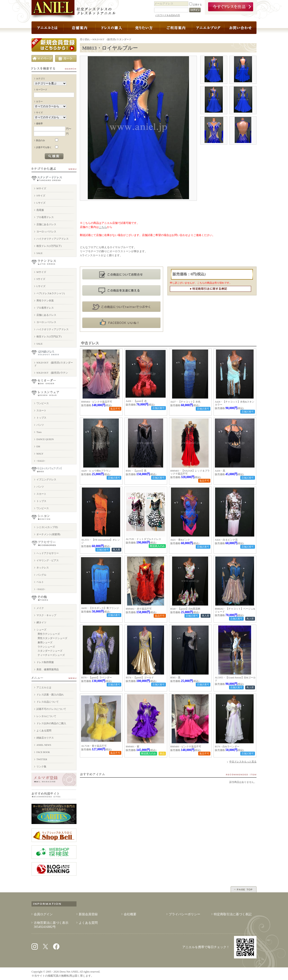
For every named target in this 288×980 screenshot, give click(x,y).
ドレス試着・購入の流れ (50, 695)
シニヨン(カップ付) (47, 527)
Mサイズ (41, 188)
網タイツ (41, 622)
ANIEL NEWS (44, 745)
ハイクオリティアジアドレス (53, 239)
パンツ (40, 425)
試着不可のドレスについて (51, 709)
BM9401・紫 (133, 746)
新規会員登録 (88, 914)
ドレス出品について (48, 702)
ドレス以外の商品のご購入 (51, 723)
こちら (103, 227)
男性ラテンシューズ (49, 634)
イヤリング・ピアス (48, 560)
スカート (41, 410)
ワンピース (43, 403)
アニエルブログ (208, 28)
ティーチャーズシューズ (51, 655)
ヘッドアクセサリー (48, 553)
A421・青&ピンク (180, 540)
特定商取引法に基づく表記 (233, 914)
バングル (41, 575)
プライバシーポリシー (184, 914)
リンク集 (41, 766)
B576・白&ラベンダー (227, 746)
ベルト (40, 582)
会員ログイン (43, 914)
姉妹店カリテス (45, 738)
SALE (39, 253)
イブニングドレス (46, 479)
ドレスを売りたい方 (144, 28)
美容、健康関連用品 (48, 669)
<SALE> (41, 461)
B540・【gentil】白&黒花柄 (185, 609)
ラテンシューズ (46, 647)
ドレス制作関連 (45, 662)
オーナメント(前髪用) (48, 534)
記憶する (196, 5)
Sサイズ (41, 196)
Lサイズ (41, 203)
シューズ (41, 630)
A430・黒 (220, 471)
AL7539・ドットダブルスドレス (143, 539)
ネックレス (43, 568)
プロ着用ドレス (45, 217)
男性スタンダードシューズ (52, 638)
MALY (40, 454)
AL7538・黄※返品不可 (94, 746)
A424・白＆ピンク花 (226, 540)
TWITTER (42, 759)
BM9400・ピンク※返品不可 (186, 746)
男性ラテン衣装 (45, 301)
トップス (41, 418)
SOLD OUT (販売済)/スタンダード (112, 39)
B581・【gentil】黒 (136, 471)
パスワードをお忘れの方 (168, 15)
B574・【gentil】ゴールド (140, 677)
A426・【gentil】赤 (136, 401)
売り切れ (85, 39)
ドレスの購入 (112, 28)
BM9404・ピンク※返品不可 (97, 402)
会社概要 (130, 914)
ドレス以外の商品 (176, 28)
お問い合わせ (240, 28)
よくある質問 (44, 731)
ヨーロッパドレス (46, 232)
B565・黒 (175, 677)
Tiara (39, 432)
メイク (40, 608)
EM (38, 446)
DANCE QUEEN (45, 439)
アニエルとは (44, 687)
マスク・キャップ (46, 615)
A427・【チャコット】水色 (185, 402)
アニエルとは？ (48, 28)
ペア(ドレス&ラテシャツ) (51, 293)
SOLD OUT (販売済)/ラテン (52, 373)
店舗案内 (80, 28)
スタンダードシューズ (50, 651)
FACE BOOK (43, 752)
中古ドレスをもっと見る (243, 762)
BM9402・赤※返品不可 (139, 609)
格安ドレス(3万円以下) (49, 246)
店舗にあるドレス (46, 224)
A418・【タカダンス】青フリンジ (100, 608)
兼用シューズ (45, 642)
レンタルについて (46, 716)
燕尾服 (40, 210)
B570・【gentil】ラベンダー (97, 677)
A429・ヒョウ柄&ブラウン (96, 471)
